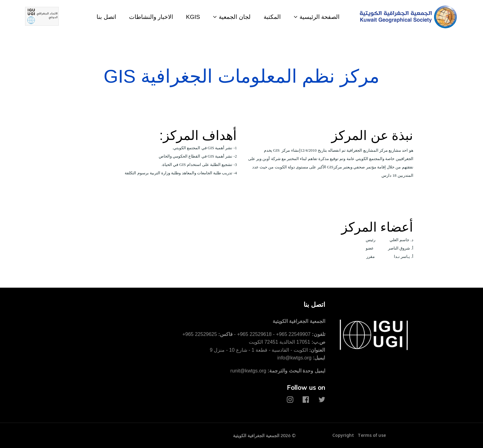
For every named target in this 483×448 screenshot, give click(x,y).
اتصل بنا (106, 17)
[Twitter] (322, 400)
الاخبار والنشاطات (151, 17)
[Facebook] (306, 400)
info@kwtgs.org (294, 358)
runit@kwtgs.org (248, 371)
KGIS (193, 17)
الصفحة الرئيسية (319, 17)
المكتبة (272, 17)
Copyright (343, 435)
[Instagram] (290, 400)
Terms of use (372, 435)
